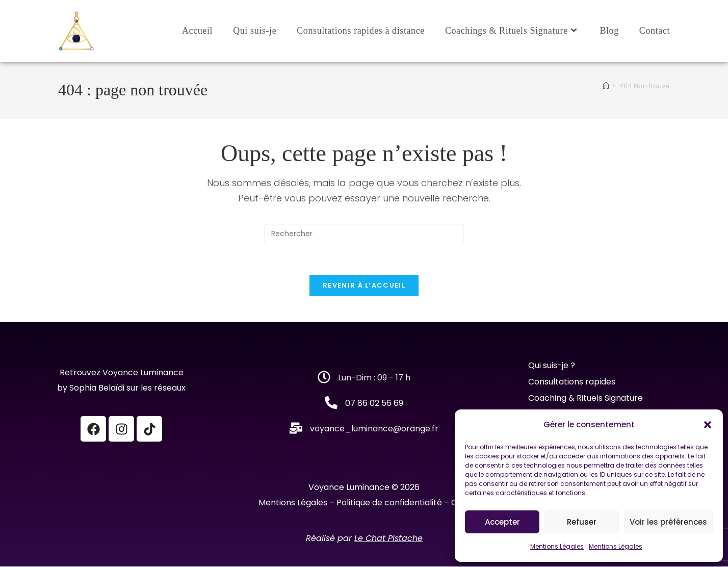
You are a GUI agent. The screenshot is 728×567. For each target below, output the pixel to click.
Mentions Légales (557, 546)
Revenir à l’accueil (364, 286)
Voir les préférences (668, 522)
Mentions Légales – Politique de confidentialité (350, 503)
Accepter (502, 522)
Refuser (582, 522)
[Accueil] (606, 86)
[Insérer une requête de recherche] (364, 234)
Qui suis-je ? (553, 366)
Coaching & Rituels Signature (586, 398)
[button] (708, 425)
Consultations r (558, 382)
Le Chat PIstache (388, 539)
